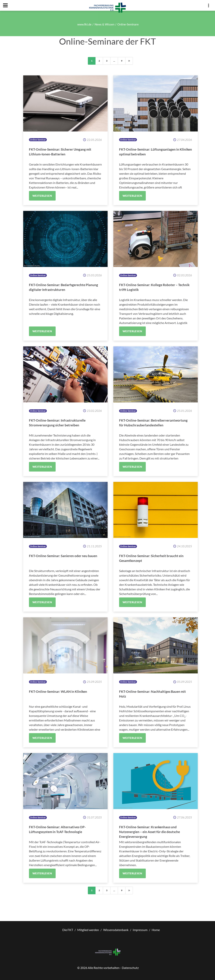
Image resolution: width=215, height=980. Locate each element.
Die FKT (68, 930)
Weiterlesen (42, 196)
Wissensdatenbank (116, 930)
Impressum (140, 930)
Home (156, 930)
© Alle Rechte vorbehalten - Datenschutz (108, 968)
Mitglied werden (88, 930)
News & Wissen (104, 24)
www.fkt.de (84, 24)
